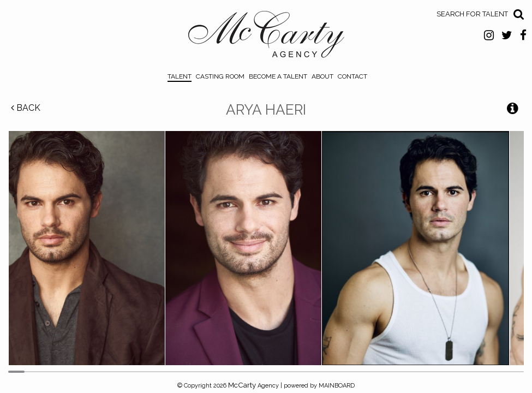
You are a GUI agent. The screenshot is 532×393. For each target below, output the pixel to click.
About (322, 76)
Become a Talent (278, 76)
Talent (180, 76)
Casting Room (220, 76)
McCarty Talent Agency (266, 37)
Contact (352, 76)
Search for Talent (472, 14)
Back (26, 108)
